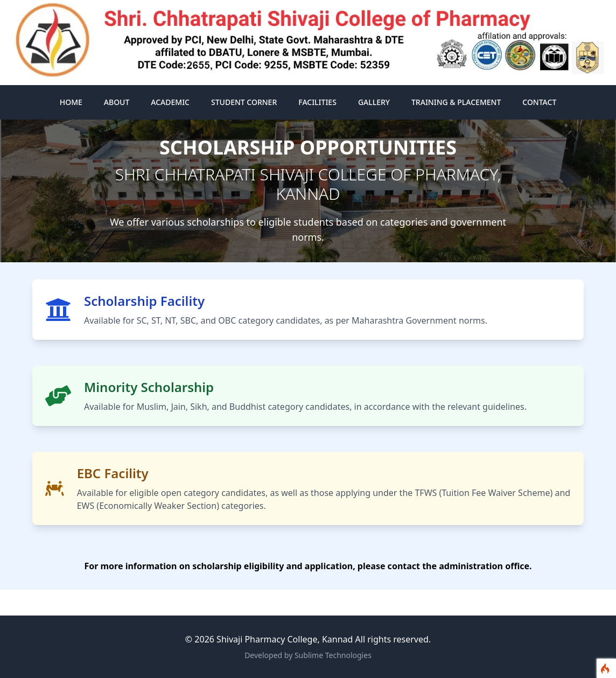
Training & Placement (456, 102)
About (117, 102)
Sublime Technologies (333, 655)
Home (71, 102)
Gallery (374, 102)
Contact (539, 102)
